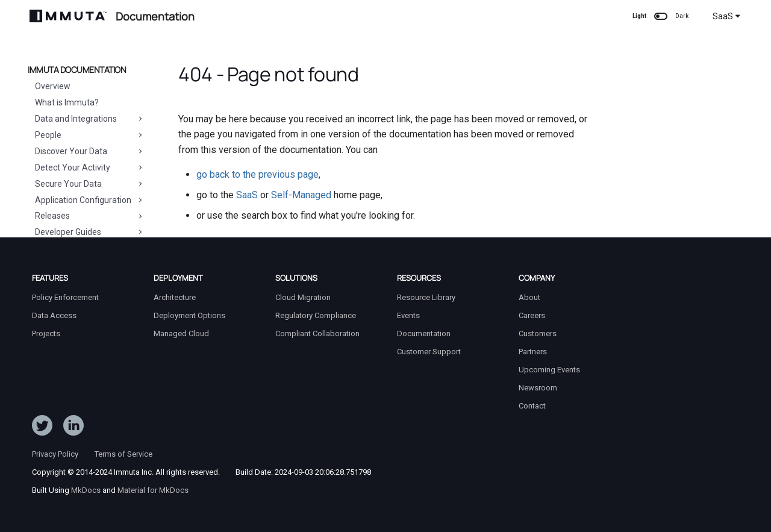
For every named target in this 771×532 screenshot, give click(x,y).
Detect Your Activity (90, 167)
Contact (532, 406)
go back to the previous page (258, 174)
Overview (53, 86)
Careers (532, 315)
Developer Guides (90, 232)
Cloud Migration (303, 297)
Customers (538, 333)
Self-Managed (301, 195)
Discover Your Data (90, 151)
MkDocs (86, 490)
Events (408, 315)
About (529, 297)
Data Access (54, 315)
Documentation (424, 333)
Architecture (175, 297)
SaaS (726, 16)
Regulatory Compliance (316, 315)
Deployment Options (189, 315)
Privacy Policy (55, 454)
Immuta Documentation (77, 70)
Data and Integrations (90, 119)
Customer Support (429, 352)
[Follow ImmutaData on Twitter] (42, 428)
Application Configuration (90, 200)
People (90, 135)
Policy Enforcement (65, 297)
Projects (46, 333)
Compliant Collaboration (317, 333)
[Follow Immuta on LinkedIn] (73, 428)
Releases (90, 216)
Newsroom (538, 388)
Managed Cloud (181, 333)
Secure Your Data (90, 184)
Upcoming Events (549, 370)
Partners (533, 352)
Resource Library (426, 297)
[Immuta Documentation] (68, 16)
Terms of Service (123, 454)
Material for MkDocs (153, 490)
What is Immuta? (67, 102)
